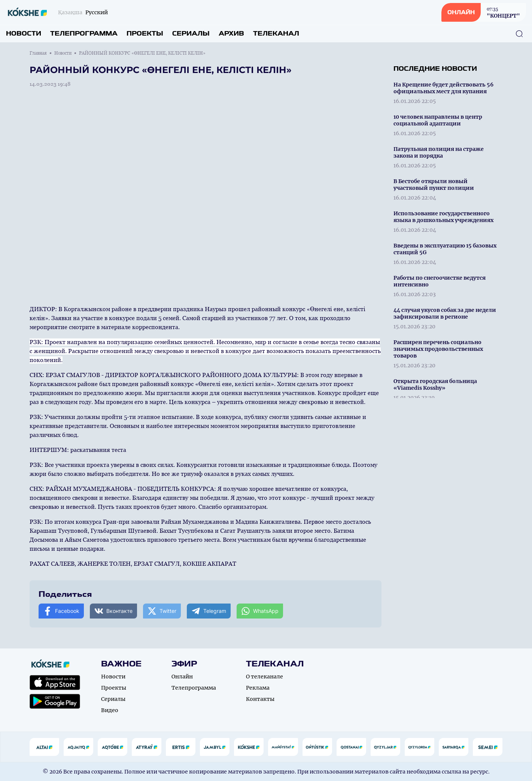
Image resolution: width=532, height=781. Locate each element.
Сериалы (191, 34)
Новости (24, 34)
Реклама (258, 688)
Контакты (260, 699)
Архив (231, 34)
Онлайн (182, 677)
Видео (110, 710)
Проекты (145, 34)
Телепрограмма (84, 34)
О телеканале (265, 677)
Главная (38, 53)
